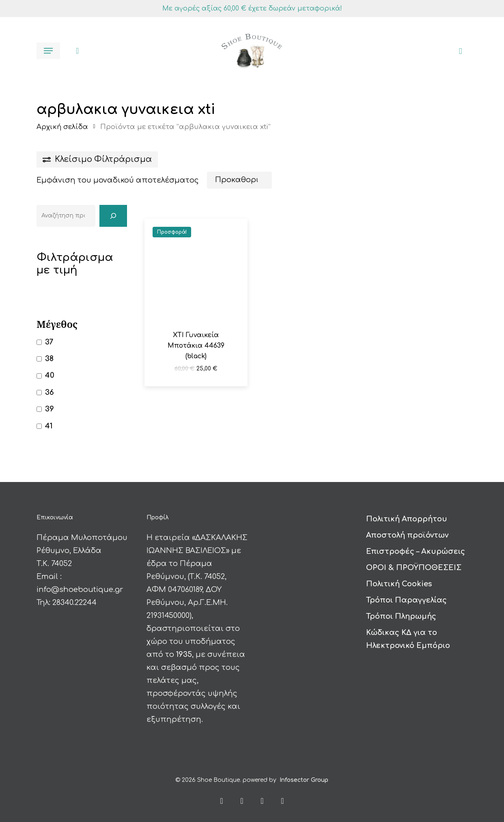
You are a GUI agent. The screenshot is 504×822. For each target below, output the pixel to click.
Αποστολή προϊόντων (407, 532)
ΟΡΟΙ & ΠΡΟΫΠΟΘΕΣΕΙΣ (414, 564)
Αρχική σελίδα (62, 127)
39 (50, 409)
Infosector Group (304, 776)
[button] (48, 51)
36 (50, 392)
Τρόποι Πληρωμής (401, 613)
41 (49, 426)
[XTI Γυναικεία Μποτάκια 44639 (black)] (196, 270)
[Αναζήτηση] (113, 216)
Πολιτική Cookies (399, 580)
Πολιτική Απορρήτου (407, 515)
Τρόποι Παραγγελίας (406, 596)
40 (50, 375)
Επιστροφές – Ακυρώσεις (416, 548)
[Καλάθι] (458, 51)
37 (49, 342)
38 (49, 359)
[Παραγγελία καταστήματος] (239, 180)
